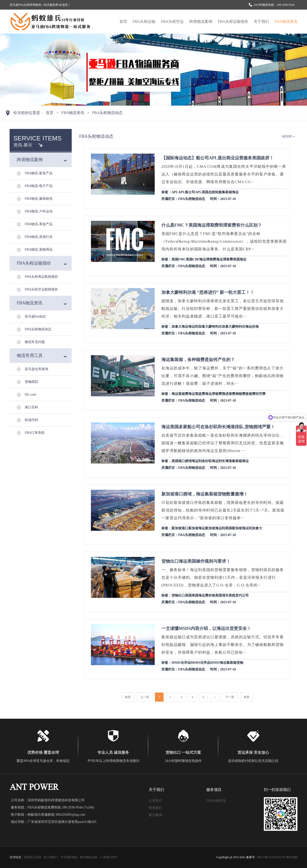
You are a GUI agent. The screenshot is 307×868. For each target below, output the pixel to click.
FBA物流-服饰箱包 (39, 199)
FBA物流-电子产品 (39, 186)
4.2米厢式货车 (109, 857)
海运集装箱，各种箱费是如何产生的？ (198, 360)
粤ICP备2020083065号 (271, 857)
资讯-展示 (23, 145)
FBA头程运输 (144, 21)
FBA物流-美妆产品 (39, 224)
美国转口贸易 (33, 857)
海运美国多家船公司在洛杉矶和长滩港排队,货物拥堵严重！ (218, 427)
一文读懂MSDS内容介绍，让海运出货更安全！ (206, 628)
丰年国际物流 (69, 857)
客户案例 (155, 815)
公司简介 (155, 801)
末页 (247, 697)
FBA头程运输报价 (233, 21)
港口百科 (31, 407)
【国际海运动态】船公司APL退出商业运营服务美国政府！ (218, 158)
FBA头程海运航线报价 (41, 277)
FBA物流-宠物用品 (39, 250)
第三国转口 (51, 857)
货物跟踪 (31, 382)
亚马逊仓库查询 (36, 369)
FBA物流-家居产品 (39, 173)
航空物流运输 (89, 857)
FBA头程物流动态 (107, 113)
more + (289, 136)
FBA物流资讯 (286, 21)
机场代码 (31, 420)
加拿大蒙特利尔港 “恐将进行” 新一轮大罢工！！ (208, 292)
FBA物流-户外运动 (39, 211)
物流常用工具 (30, 356)
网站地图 (292, 857)
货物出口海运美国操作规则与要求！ (196, 561)
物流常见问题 (35, 342)
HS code (30, 395)
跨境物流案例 (201, 21)
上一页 (145, 697)
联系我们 (155, 808)
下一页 (230, 697)
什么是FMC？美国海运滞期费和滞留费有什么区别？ (212, 225)
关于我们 (261, 21)
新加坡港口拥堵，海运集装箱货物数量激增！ (205, 494)
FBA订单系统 (35, 433)
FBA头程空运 (172, 21)
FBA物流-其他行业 (39, 237)
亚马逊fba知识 (35, 316)
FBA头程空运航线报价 (41, 289)
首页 (123, 21)
